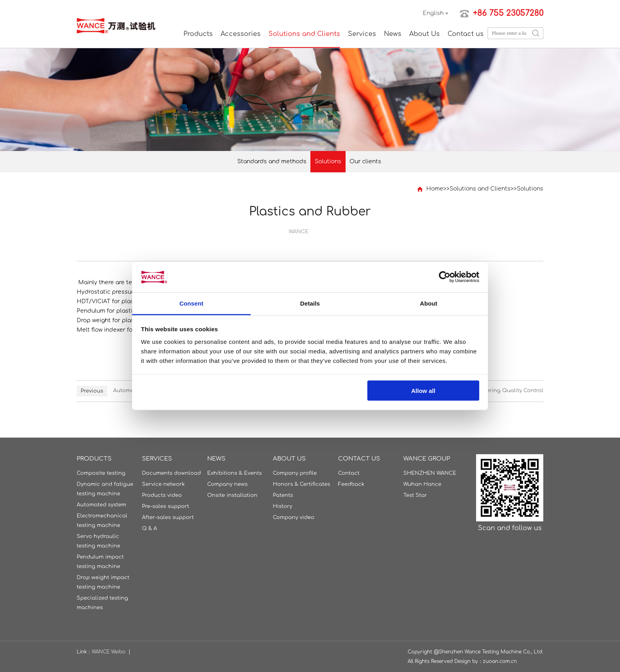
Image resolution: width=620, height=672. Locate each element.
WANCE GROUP (427, 459)
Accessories (241, 34)
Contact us (466, 34)
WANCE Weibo (109, 652)
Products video (162, 495)
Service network (163, 484)
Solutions (328, 161)
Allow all (423, 391)
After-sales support (168, 517)
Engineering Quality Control (505, 391)
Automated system (101, 505)
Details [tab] (310, 303)
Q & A (149, 529)
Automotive (128, 391)
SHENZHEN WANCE (430, 473)
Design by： (469, 661)
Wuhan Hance (422, 484)
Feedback (351, 484)
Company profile (295, 473)
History (283, 506)
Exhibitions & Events (234, 473)
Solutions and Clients (304, 34)
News (393, 34)
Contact (349, 473)
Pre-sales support (165, 506)
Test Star (415, 495)
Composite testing (101, 473)
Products (198, 34)
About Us (424, 34)
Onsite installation (232, 495)
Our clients (365, 161)
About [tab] (429, 303)
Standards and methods (272, 161)
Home (435, 189)
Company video (294, 517)
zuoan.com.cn (500, 661)
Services (362, 34)
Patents (283, 495)
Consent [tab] (192, 303)
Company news (227, 484)
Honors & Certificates (301, 484)
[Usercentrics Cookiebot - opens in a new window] (445, 277)
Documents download (171, 473)
